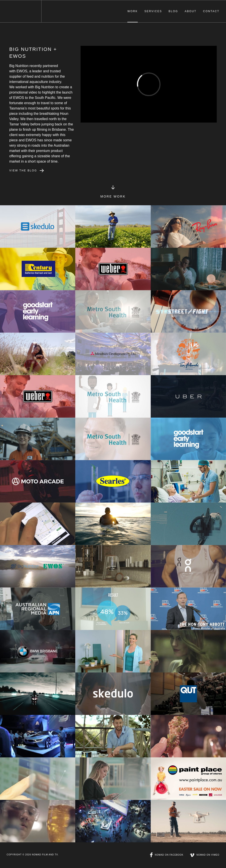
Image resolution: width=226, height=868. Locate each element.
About (191, 11)
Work (133, 11)
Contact (211, 11)
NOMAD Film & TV (21, 11)
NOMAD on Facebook (167, 855)
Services (153, 11)
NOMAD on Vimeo (205, 855)
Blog (173, 11)
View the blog (23, 171)
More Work (113, 196)
